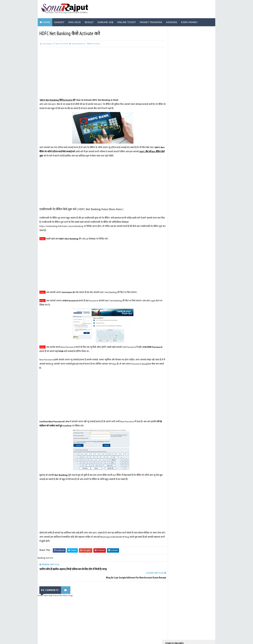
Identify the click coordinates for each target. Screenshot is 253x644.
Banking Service (78, 42)
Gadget (59, 21)
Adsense (172, 21)
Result (89, 21)
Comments (95, 42)
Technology (67, 29)
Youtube (85, 29)
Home (47, 21)
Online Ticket (127, 21)
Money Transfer (151, 21)
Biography (47, 29)
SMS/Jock (75, 21)
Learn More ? (171, 85)
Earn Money (190, 21)
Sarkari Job (105, 21)
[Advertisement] (100, 74)
